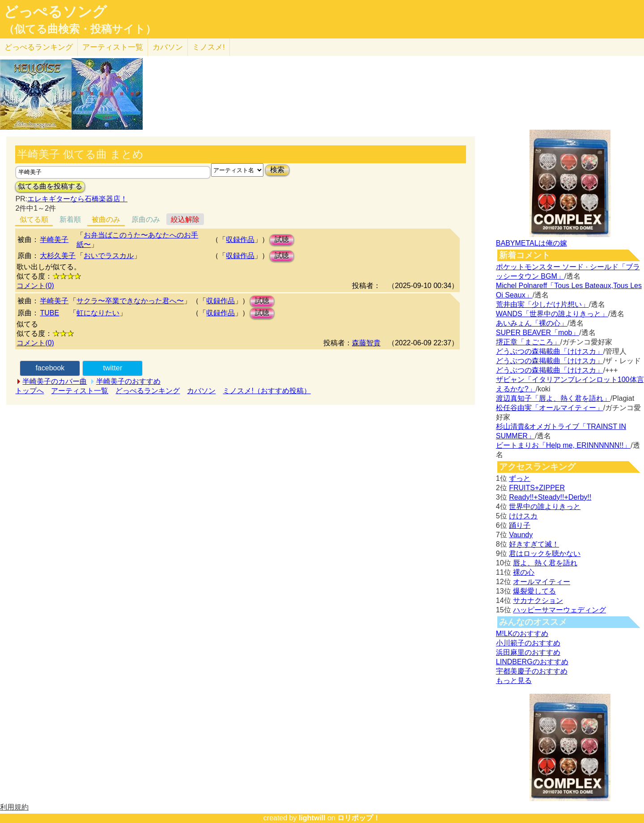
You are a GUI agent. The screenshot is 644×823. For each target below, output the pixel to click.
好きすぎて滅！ (534, 544)
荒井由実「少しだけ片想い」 (542, 304)
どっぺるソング (55, 12)
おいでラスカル (109, 256)
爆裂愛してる (534, 591)
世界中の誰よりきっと (545, 507)
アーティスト (113, 47)
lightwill (312, 818)
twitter (113, 368)
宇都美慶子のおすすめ (532, 671)
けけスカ (523, 516)
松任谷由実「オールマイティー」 (550, 408)
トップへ (30, 391)
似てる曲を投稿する (50, 186)
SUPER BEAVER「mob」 (538, 333)
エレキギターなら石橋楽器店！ (77, 199)
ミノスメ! (209, 47)
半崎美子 (54, 240)
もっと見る (514, 681)
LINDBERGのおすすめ (532, 662)
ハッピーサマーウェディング (559, 610)
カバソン (168, 47)
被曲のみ (106, 219)
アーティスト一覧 (80, 391)
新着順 (70, 219)
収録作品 (240, 240)
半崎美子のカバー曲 (55, 381)
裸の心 (524, 572)
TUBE (49, 313)
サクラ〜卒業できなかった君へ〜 (130, 301)
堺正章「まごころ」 (528, 342)
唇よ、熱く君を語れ (545, 563)
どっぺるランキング (148, 391)
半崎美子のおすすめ (128, 381)
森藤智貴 (366, 343)
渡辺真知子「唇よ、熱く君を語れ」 (553, 398)
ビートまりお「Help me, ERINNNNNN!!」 (563, 445)
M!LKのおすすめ (522, 634)
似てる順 (34, 219)
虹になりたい (98, 313)
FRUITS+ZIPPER (537, 488)
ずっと (520, 478)
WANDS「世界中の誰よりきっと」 (552, 314)
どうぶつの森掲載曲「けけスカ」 (550, 351)
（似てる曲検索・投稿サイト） (80, 29)
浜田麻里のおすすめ (528, 652)
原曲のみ (146, 219)
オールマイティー (542, 582)
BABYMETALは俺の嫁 (532, 243)
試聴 (282, 240)
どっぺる (39, 47)
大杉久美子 (58, 256)
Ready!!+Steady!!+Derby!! (550, 497)
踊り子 (520, 525)
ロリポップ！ (359, 818)
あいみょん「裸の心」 (532, 323)
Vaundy (521, 535)
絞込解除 (185, 219)
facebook (50, 368)
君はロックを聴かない (545, 554)
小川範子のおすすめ (528, 643)
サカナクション (538, 600)
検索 (277, 170)
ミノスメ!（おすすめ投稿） (267, 391)
